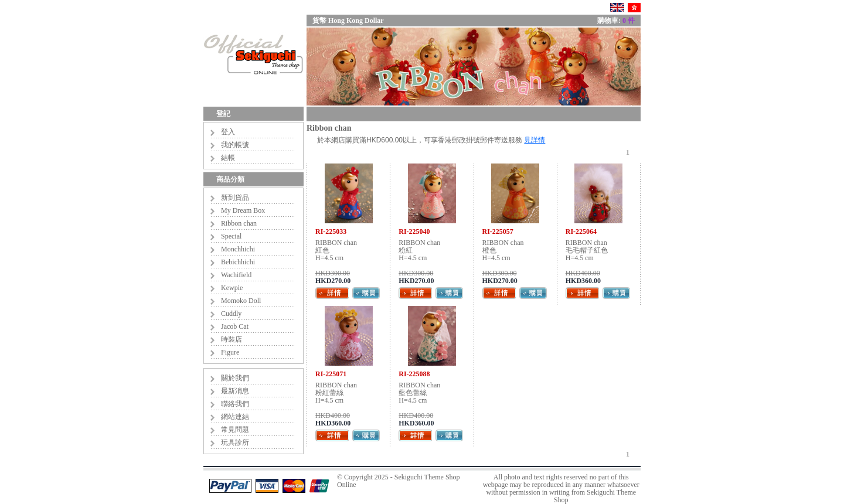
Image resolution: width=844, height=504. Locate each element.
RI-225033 (331, 231)
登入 (228, 132)
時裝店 (232, 339)
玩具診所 (235, 442)
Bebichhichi (238, 262)
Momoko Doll (241, 301)
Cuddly (231, 314)
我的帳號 (235, 145)
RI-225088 (414, 374)
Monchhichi (238, 249)
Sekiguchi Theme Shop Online (399, 481)
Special (231, 236)
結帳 (228, 158)
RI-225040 (414, 231)
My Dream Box (243, 210)
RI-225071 (331, 374)
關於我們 (235, 378)
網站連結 (235, 417)
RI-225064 (581, 231)
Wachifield (236, 275)
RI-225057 (498, 231)
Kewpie (232, 288)
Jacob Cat (235, 326)
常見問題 (235, 430)
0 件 (629, 21)
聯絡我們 (235, 404)
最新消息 (235, 391)
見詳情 (535, 140)
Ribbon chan (239, 223)
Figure (230, 352)
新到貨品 (235, 197)
